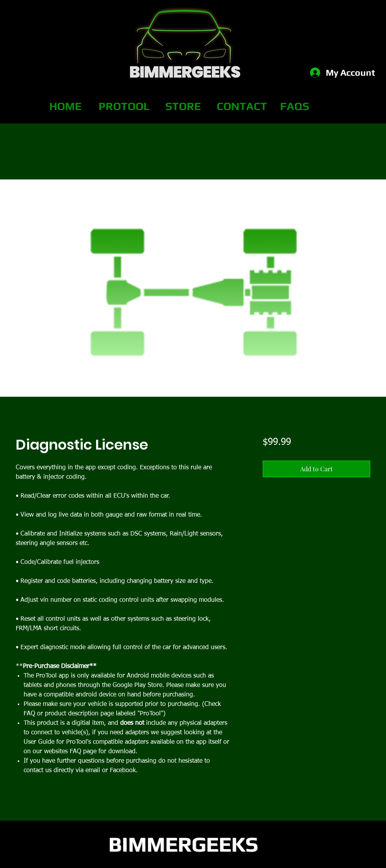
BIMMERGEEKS (183, 844)
